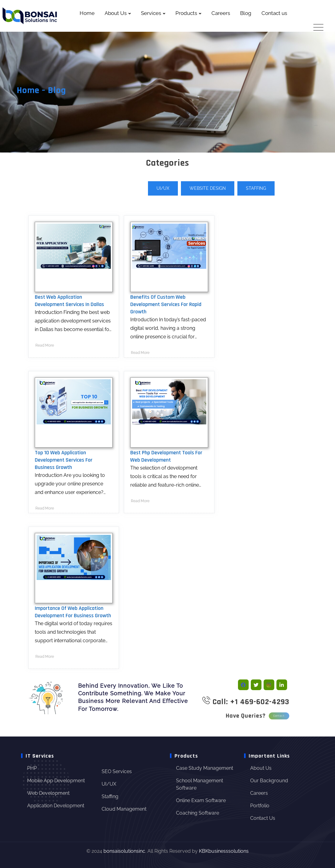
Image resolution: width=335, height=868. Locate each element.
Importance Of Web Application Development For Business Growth (73, 612)
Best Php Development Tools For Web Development (166, 456)
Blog (246, 13)
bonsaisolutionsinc (124, 851)
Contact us (274, 13)
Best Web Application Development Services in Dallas (69, 301)
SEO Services (117, 771)
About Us (116, 13)
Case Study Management (205, 768)
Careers (221, 13)
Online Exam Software (201, 800)
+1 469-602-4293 (260, 702)
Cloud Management (124, 809)
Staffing (256, 188)
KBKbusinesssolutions (224, 851)
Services (151, 13)
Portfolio (260, 806)
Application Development (56, 806)
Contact (279, 716)
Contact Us (263, 818)
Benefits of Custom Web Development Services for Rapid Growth (166, 304)
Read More (45, 345)
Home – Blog (41, 90)
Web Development (48, 793)
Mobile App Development (56, 781)
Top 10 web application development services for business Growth (64, 460)
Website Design (208, 188)
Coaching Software (198, 813)
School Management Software (200, 784)
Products (186, 13)
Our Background (269, 781)
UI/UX (163, 188)
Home (87, 13)
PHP (32, 768)
